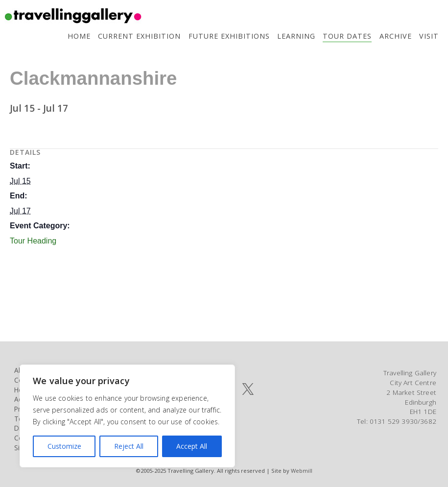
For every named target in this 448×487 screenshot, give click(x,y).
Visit (429, 36)
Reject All (129, 446)
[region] (127, 416)
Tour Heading (33, 241)
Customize (64, 446)
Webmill (302, 471)
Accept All (192, 446)
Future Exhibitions (229, 36)
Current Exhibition (139, 36)
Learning (296, 36)
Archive (396, 36)
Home (79, 36)
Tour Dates (347, 36)
